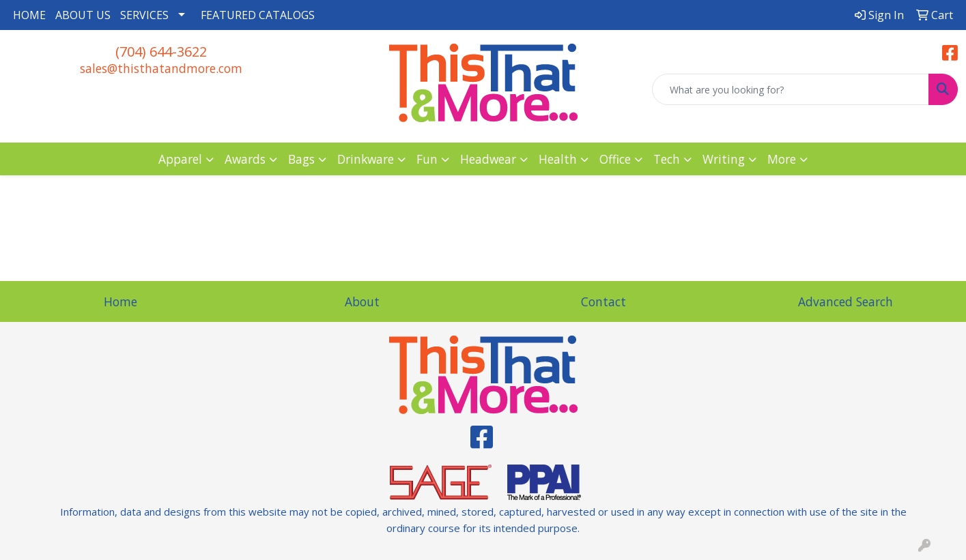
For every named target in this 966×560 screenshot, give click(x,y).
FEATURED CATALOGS (258, 15)
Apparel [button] (180, 159)
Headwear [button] (488, 159)
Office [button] (615, 159)
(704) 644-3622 (161, 51)
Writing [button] (724, 159)
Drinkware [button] (366, 159)
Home (120, 301)
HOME (29, 15)
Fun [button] (427, 159)
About (362, 301)
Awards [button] (245, 159)
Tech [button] (667, 159)
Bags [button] (301, 159)
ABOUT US (83, 15)
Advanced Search (846, 301)
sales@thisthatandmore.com (161, 68)
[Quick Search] (791, 89)
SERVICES (144, 15)
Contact (603, 301)
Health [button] (558, 159)
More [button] (782, 159)
